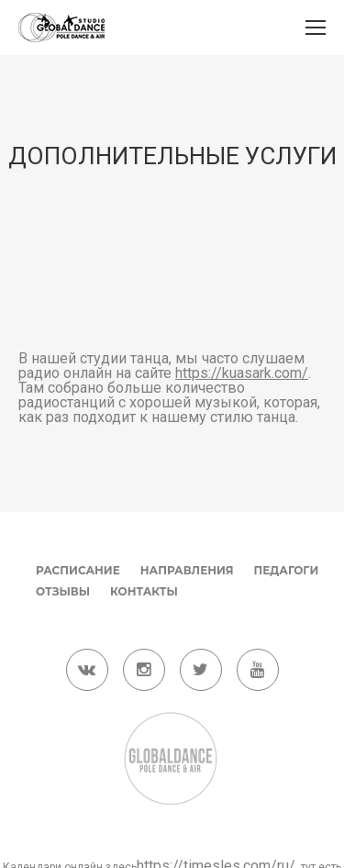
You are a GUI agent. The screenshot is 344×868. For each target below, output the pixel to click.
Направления (187, 570)
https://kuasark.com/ (242, 373)
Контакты (144, 591)
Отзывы (63, 591)
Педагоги (287, 570)
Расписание (78, 570)
